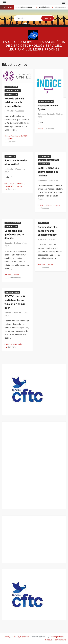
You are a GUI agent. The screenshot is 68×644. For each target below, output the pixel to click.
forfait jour (41, 264)
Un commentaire (14, 278)
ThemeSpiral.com (57, 637)
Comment (12, 142)
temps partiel (17, 344)
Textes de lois (43, 223)
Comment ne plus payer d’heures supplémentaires (48, 231)
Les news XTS (10, 156)
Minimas (49, 205)
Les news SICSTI (11, 94)
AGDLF (41, 239)
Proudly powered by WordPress (17, 637)
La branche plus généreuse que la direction (14, 235)
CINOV (40, 205)
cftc (6, 136)
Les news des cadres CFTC (48, 160)
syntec (10, 139)
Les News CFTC (11, 87)
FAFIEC (20, 183)
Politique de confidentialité (56, 640)
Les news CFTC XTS (13, 91)
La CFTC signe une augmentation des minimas (48, 172)
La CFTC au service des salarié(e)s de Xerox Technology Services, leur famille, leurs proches (34, 46)
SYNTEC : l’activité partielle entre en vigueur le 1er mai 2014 (15, 302)
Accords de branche (46, 101)
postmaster (9, 111)
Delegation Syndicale (46, 114)
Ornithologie (46, 7)
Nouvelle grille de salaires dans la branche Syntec (14, 102)
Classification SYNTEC (19, 136)
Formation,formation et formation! (16, 162)
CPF (12, 183)
